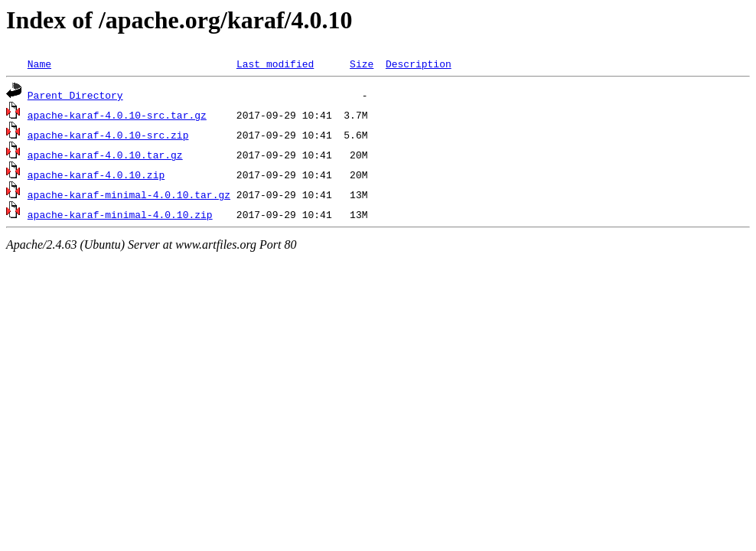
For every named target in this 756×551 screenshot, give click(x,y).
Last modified (275, 64)
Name (39, 64)
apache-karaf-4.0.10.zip (96, 174)
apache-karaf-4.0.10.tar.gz (105, 155)
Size (362, 64)
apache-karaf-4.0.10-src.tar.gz (117, 115)
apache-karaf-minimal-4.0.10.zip (120, 214)
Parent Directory (75, 95)
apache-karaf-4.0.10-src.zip (108, 135)
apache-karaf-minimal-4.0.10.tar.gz (129, 194)
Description (419, 64)
